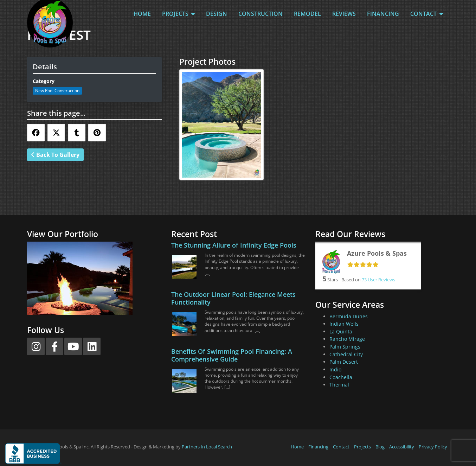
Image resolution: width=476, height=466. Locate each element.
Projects (178, 14)
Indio (335, 369)
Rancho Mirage (347, 339)
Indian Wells (344, 324)
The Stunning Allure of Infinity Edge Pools (234, 245)
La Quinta (341, 331)
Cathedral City (346, 354)
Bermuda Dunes (349, 316)
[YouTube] (73, 346)
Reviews (344, 14)
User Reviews (378, 280)
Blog (380, 447)
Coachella (341, 377)
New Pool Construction (57, 91)
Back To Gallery (55, 155)
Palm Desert (344, 362)
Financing (383, 14)
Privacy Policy (433, 447)
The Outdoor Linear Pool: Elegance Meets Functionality (233, 298)
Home (142, 14)
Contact (427, 14)
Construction (260, 14)
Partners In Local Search (207, 447)
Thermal (339, 385)
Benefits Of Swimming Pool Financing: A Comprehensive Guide (232, 355)
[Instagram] (36, 346)
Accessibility (402, 447)
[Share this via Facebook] (36, 133)
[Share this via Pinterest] (97, 133)
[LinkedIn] (92, 346)
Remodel (307, 14)
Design (217, 14)
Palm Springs (345, 347)
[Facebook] (54, 346)
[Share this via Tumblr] (77, 133)
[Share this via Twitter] (56, 133)
